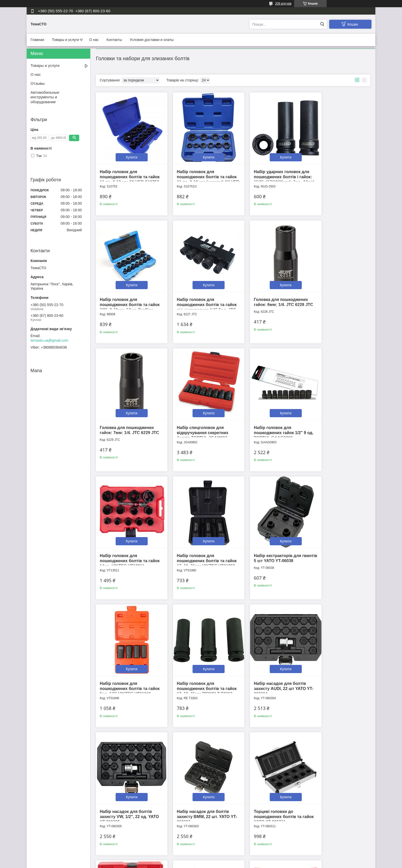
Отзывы (38, 83)
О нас (94, 40)
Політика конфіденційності (228, 863)
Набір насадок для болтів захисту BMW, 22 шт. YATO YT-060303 (126, 653)
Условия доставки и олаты (152, 40)
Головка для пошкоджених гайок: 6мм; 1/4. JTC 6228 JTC (197, 291)
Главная (37, 40)
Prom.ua (225, 859)
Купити (128, 150)
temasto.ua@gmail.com (49, 340)
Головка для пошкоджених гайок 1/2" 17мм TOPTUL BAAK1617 (267, 774)
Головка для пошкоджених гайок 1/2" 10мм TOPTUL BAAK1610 (336, 774)
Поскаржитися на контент (189, 863)
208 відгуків (283, 4)
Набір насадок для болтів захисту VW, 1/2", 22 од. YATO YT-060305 (336, 532)
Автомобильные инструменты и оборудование (45, 97)
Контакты (114, 40)
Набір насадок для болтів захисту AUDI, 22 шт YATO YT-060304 (266, 532)
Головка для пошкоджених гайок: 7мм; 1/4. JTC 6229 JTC (267, 291)
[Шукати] (322, 24)
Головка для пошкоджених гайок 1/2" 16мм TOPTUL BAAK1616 (197, 774)
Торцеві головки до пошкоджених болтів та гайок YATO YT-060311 (194, 653)
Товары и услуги (65, 40)
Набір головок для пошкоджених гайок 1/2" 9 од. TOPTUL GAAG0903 (126, 411)
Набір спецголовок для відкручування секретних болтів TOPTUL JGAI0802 (335, 291)
